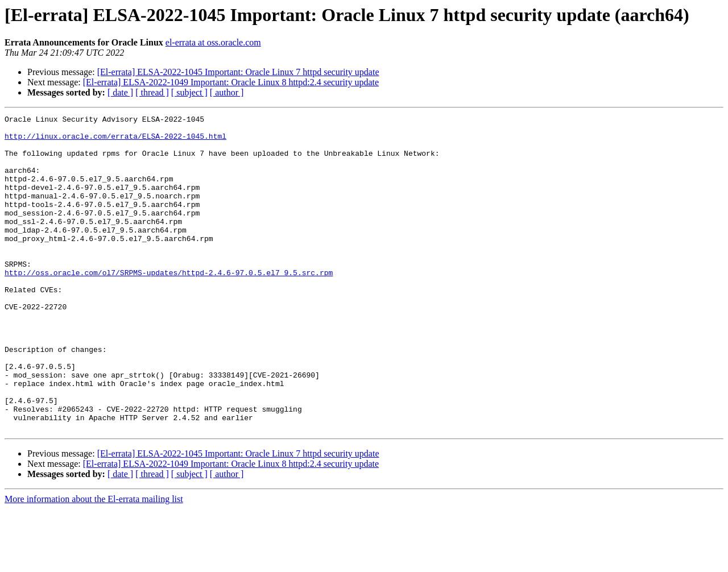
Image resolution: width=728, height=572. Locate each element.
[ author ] (227, 92)
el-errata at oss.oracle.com (213, 42)
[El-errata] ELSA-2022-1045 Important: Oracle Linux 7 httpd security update (238, 72)
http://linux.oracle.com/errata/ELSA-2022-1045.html (115, 141)
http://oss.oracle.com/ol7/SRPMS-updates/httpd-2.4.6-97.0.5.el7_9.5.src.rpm (169, 305)
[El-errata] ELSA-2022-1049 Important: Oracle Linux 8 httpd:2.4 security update (231, 82)
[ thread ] (152, 92)
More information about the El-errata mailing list (94, 562)
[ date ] (120, 92)
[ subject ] (189, 92)
